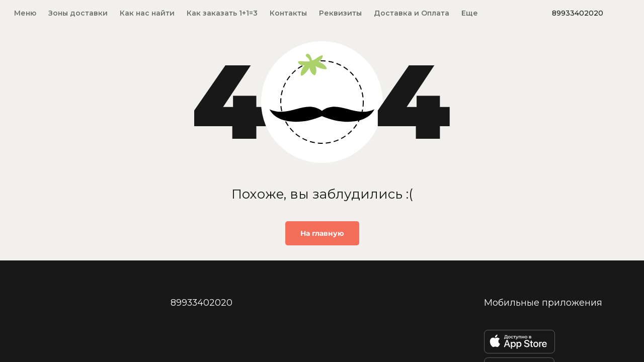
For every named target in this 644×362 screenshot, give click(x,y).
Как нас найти (147, 13)
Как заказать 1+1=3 (222, 13)
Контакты (288, 13)
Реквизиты (340, 13)
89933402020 (578, 13)
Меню (25, 13)
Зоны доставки (78, 13)
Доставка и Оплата (412, 13)
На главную (322, 233)
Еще (470, 13)
